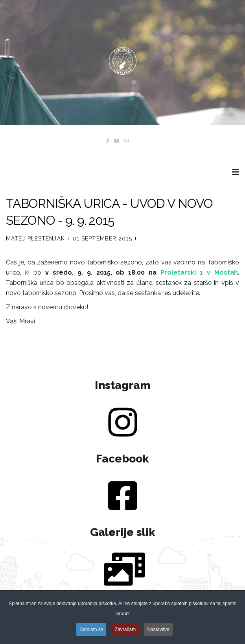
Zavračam (125, 630)
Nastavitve (158, 630)
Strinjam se (91, 630)
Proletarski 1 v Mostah (199, 272)
